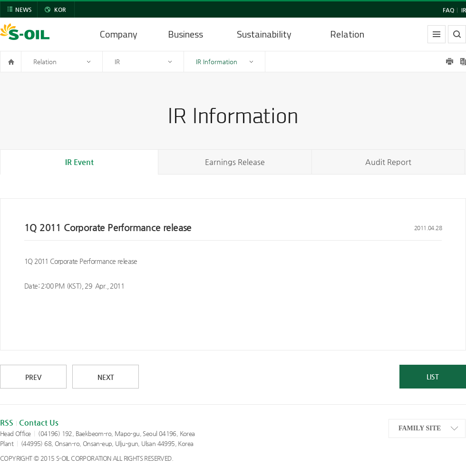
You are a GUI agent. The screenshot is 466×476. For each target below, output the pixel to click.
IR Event (79, 162)
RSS (7, 423)
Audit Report (388, 162)
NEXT (106, 377)
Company (119, 34)
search (457, 34)
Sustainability (264, 34)
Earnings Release (235, 162)
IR (464, 10)
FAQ (448, 10)
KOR (60, 10)
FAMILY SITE (420, 428)
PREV (33, 377)
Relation (347, 34)
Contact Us (39, 423)
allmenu (437, 34)
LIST (433, 377)
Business (185, 34)
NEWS (24, 10)
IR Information (217, 62)
